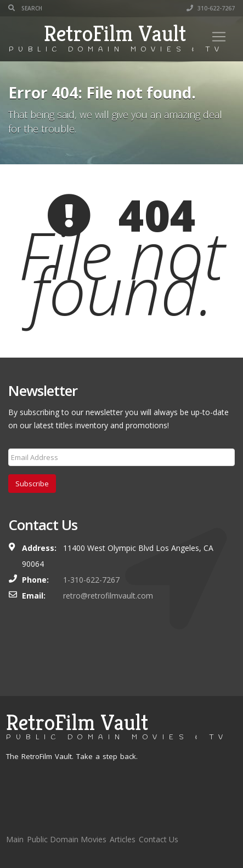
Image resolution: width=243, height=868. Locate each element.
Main (15, 839)
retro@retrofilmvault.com (108, 596)
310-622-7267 (211, 8)
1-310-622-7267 (91, 580)
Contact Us (159, 839)
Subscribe (32, 484)
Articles (123, 839)
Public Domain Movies (67, 839)
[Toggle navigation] (219, 37)
